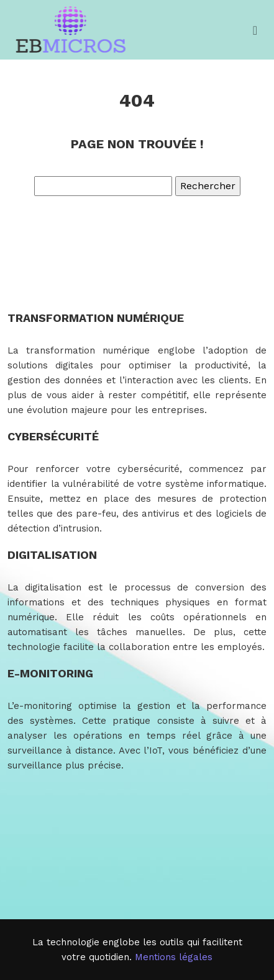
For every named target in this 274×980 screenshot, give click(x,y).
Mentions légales (174, 957)
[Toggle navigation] (255, 30)
